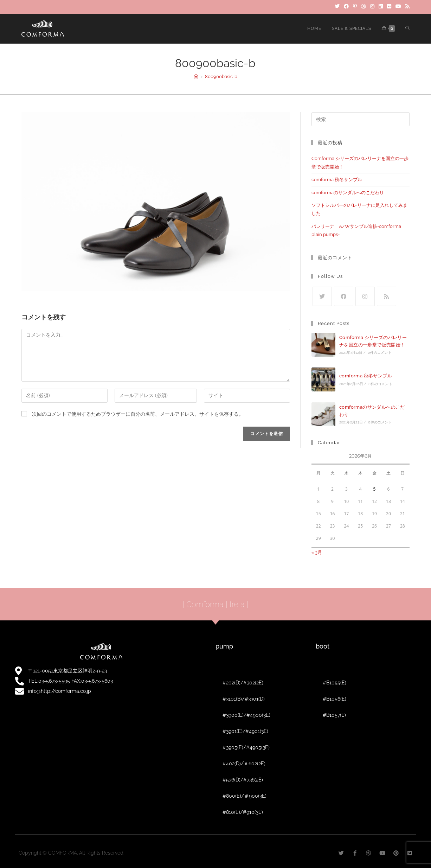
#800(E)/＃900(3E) (245, 796)
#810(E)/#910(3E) (243, 812)
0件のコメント (379, 353)
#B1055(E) (334, 683)
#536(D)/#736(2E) (243, 780)
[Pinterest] (355, 7)
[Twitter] (337, 7)
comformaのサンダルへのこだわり (348, 193)
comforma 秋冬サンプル (337, 180)
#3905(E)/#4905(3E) (246, 747)
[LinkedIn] (381, 7)
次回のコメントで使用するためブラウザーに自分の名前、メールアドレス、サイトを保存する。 (138, 414)
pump (224, 646)
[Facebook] (346, 7)
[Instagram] (372, 7)
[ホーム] (196, 76)
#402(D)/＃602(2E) (244, 764)
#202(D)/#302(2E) (243, 683)
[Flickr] (389, 7)
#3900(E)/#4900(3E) (246, 715)
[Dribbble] (364, 7)
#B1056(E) (334, 699)
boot (323, 646)
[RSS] (406, 7)
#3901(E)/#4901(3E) (245, 731)
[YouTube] (398, 7)
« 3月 (317, 552)
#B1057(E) (334, 715)
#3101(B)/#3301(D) (244, 699)
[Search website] (407, 29)
